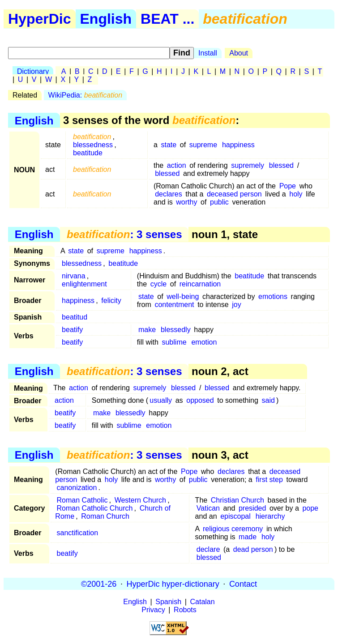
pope (310, 508)
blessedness (93, 145)
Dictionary (33, 71)
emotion (204, 342)
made (248, 537)
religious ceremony (233, 529)
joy (236, 305)
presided (252, 508)
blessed (281, 165)
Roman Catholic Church (95, 508)
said (268, 400)
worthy (186, 202)
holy (296, 194)
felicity (111, 301)
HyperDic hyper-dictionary (173, 584)
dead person (253, 549)
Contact (243, 584)
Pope (288, 186)
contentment (174, 305)
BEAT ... (167, 19)
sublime (174, 342)
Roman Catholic (82, 500)
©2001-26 (99, 584)
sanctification (78, 533)
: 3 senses (124, 234)
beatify (72, 330)
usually (161, 400)
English (106, 19)
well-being (183, 296)
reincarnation (200, 284)
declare (208, 549)
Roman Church (105, 516)
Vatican (208, 508)
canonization (77, 488)
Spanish (168, 602)
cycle (158, 284)
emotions (273, 296)
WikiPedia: (85, 95)
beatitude (88, 153)
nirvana (73, 276)
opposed (200, 400)
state (169, 145)
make (147, 330)
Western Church (140, 500)
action (177, 165)
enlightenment (84, 284)
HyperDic (40, 19)
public (219, 202)
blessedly (176, 330)
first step (269, 480)
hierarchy (270, 516)
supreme (203, 145)
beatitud (75, 317)
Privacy (153, 610)
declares (168, 194)
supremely (248, 165)
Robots (185, 610)
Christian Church (237, 500)
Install (208, 53)
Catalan (203, 602)
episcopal (235, 516)
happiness (238, 145)
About (239, 53)
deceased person (234, 194)
